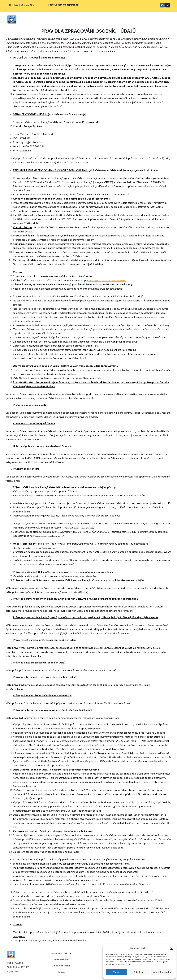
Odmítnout (139, 972)
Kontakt (120, 20)
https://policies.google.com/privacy (83, 528)
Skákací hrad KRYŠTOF (50, 20)
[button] (171, 948)
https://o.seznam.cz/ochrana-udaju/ (52, 536)
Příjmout (116, 972)
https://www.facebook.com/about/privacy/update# (41, 548)
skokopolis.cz (27, 151)
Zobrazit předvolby (162, 972)
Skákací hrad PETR (76, 20)
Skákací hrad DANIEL (100, 20)
